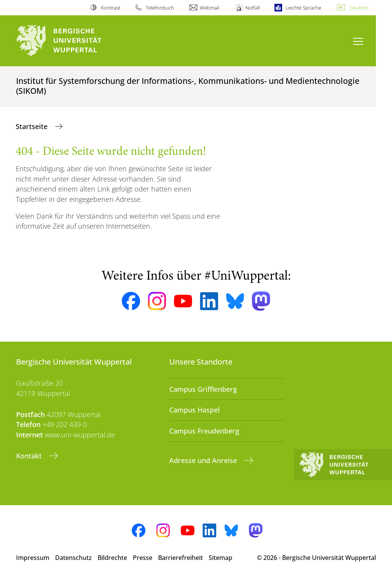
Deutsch (359, 8)
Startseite (33, 126)
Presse (143, 558)
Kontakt (30, 456)
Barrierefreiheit (180, 558)
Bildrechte (112, 558)
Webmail (210, 8)
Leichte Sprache (303, 8)
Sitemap (220, 558)
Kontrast (111, 8)
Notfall (253, 8)
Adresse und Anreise (204, 460)
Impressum (33, 558)
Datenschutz (73, 558)
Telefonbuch (160, 8)
